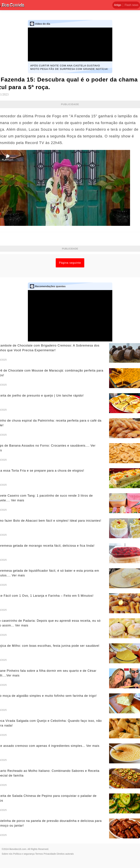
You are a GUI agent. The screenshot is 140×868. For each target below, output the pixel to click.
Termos (39, 854)
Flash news (131, 5)
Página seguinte (70, 263)
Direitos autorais (65, 854)
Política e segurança (24, 854)
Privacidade (50, 854)
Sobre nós (7, 854)
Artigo (118, 5)
